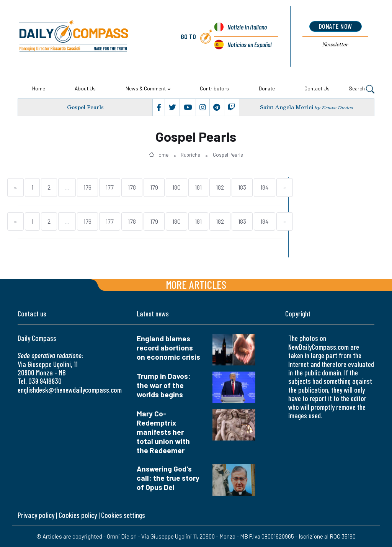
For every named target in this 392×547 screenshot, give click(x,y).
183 (242, 187)
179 (154, 187)
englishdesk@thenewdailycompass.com (70, 390)
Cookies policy (78, 515)
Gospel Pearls (85, 107)
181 (198, 187)
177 (110, 187)
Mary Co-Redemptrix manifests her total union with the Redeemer (163, 432)
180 (176, 187)
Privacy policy (36, 515)
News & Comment (146, 88)
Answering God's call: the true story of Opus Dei (168, 478)
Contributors (214, 88)
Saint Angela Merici (287, 107)
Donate (267, 88)
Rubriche (190, 155)
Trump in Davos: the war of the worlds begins (164, 385)
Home (39, 88)
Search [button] (362, 89)
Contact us (317, 88)
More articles (196, 284)
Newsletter (335, 44)
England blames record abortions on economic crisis (168, 348)
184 (265, 187)
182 (220, 187)
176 (87, 187)
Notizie (247, 27)
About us (85, 88)
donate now (336, 26)
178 (132, 187)
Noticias (249, 44)
